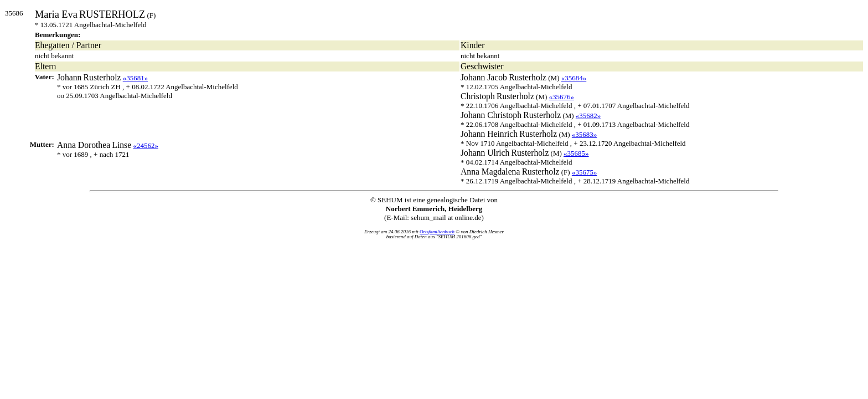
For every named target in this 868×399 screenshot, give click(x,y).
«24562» (146, 145)
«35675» (585, 172)
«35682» (588, 116)
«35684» (574, 78)
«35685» (576, 153)
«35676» (562, 97)
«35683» (585, 134)
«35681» (136, 78)
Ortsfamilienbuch (437, 232)
